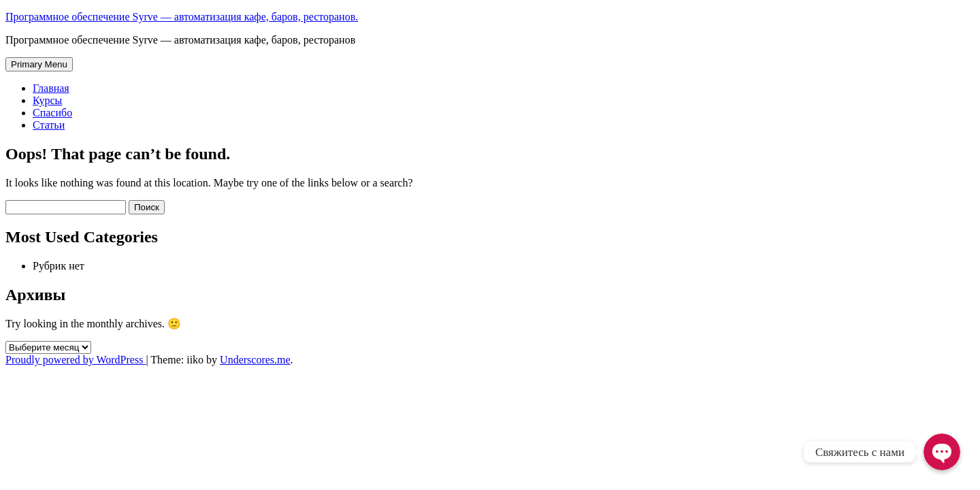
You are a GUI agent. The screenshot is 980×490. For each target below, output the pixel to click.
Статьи (49, 125)
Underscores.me (255, 360)
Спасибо (52, 113)
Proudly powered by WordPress (76, 360)
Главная (51, 88)
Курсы (47, 100)
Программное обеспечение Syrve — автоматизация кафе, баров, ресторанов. (182, 17)
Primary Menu (39, 64)
